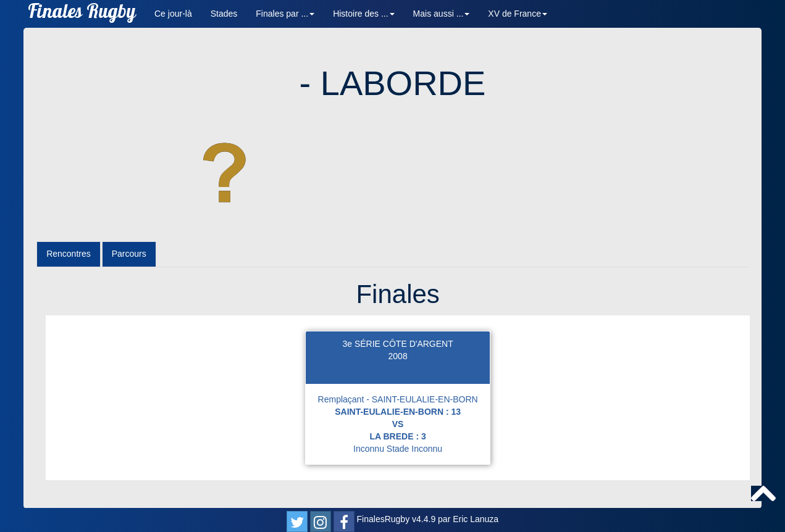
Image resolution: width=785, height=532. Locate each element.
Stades (224, 14)
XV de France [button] (518, 14)
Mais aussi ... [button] (442, 14)
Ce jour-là (173, 14)
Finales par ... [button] (285, 14)
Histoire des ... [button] (363, 14)
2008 (398, 356)
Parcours (129, 254)
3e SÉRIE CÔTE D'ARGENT (397, 344)
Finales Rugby (82, 14)
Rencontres (69, 254)
